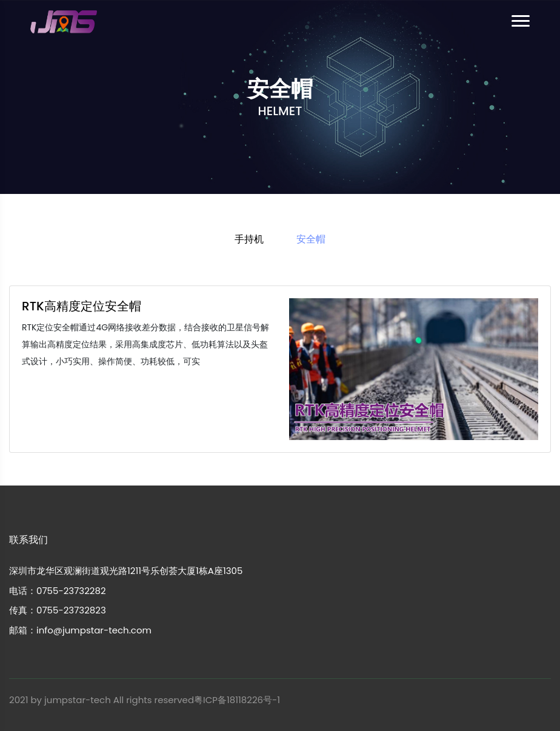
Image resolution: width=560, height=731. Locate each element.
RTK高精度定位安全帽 (82, 306)
